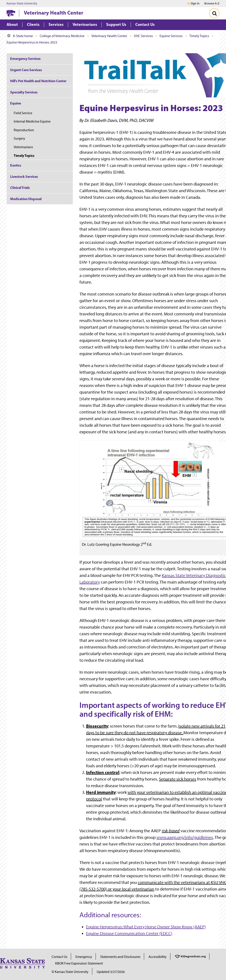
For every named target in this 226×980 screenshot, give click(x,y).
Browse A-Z (212, 3)
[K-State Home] (11, 13)
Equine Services (171, 36)
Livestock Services (24, 176)
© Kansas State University (70, 972)
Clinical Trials (20, 188)
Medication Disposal (26, 199)
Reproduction (24, 130)
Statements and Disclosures (120, 957)
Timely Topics (199, 36)
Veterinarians (23, 147)
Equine (16, 103)
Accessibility (158, 957)
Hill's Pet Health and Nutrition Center (38, 81)
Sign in (195, 4)
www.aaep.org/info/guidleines (185, 837)
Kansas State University (22, 4)
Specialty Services (24, 92)
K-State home (20, 36)
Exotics (16, 165)
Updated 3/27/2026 (111, 972)
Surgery (19, 138)
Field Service (23, 113)
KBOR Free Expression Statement (79, 963)
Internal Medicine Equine (32, 121)
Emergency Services (25, 59)
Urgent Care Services (26, 70)
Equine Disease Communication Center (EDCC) (129, 933)
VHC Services (143, 36)
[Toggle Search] (214, 13)
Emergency (84, 957)
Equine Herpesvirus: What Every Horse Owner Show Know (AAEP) (146, 927)
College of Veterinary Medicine (62, 36)
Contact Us (59, 957)
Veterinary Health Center (54, 13)
